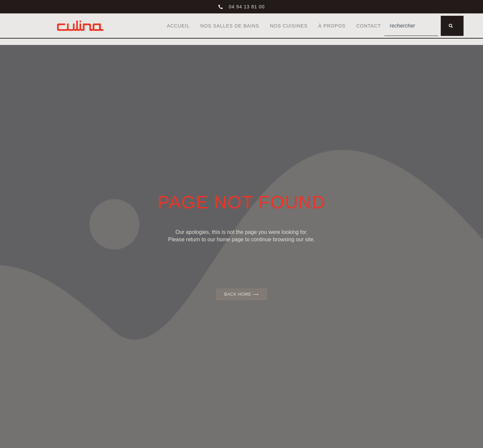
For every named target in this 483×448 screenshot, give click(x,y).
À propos (332, 26)
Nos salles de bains (230, 26)
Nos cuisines (289, 26)
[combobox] (411, 26)
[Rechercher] (452, 26)
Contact (369, 26)
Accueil (178, 26)
